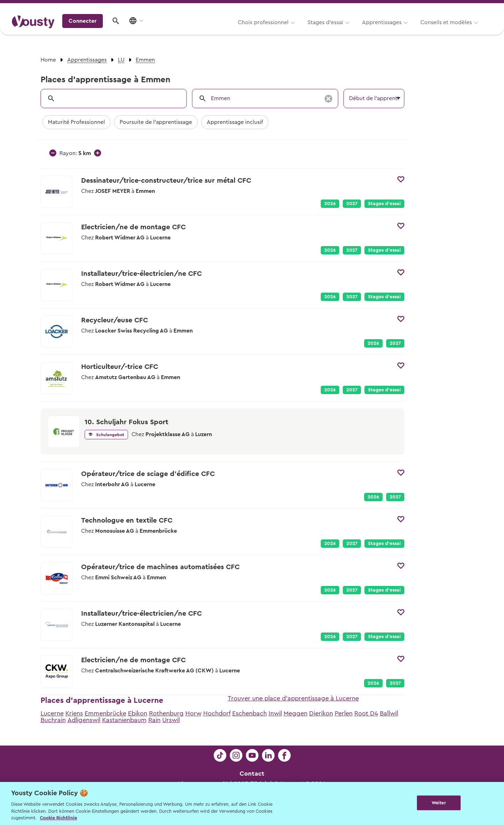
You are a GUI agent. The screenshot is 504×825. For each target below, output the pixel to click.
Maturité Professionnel (76, 122)
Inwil (275, 713)
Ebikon (138, 713)
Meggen (296, 713)
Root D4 (366, 713)
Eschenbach (250, 713)
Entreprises (477, 8)
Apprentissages (295, 30)
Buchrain (53, 720)
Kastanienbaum (124, 720)
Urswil (171, 720)
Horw (193, 713)
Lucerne (52, 713)
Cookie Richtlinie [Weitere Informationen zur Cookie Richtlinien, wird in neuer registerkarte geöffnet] (58, 818)
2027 (352, 204)
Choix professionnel (177, 30)
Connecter (432, 30)
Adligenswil (84, 720)
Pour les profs (432, 8)
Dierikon (321, 713)
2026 (330, 204)
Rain (154, 720)
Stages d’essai (239, 30)
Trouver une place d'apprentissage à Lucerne (293, 698)
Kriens (74, 713)
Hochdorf (217, 713)
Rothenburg (166, 713)
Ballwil (389, 713)
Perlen (344, 713)
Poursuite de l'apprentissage (156, 122)
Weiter (439, 803)
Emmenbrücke (105, 713)
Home (48, 60)
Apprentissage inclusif (235, 122)
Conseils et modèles (360, 30)
